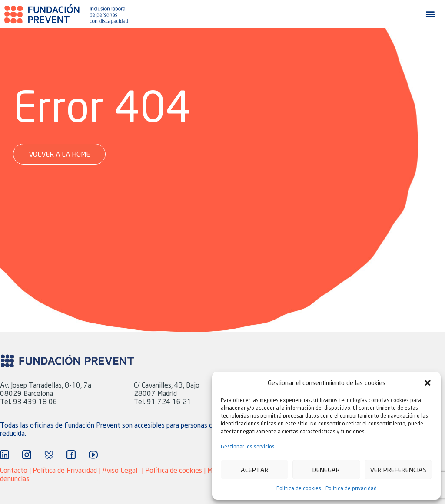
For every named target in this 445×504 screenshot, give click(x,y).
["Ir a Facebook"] (71, 455)
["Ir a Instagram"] (27, 455)
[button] (428, 383)
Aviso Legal (120, 470)
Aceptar (255, 470)
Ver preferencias (398, 470)
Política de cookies (299, 488)
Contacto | (16, 470)
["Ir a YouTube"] (93, 455)
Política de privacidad (351, 488)
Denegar (326, 470)
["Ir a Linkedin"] (5, 455)
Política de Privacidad (65, 470)
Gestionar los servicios (248, 446)
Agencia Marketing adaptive (76, 478)
